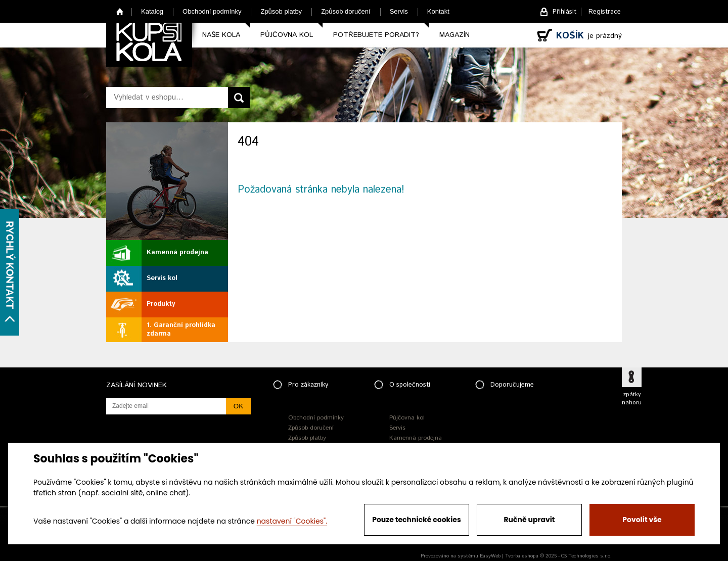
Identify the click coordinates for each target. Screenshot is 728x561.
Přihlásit (564, 12)
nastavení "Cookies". (292, 521)
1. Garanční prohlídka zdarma (181, 330)
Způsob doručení (346, 11)
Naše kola (221, 35)
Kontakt (438, 11)
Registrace (605, 12)
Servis (399, 11)
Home (120, 11)
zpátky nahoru (632, 399)
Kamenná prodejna (177, 252)
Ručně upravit (529, 520)
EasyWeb (490, 556)
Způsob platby (281, 11)
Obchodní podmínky (212, 11)
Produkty (161, 304)
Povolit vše (642, 520)
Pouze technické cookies (417, 520)
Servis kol (162, 278)
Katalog (152, 11)
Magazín (454, 35)
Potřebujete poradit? (376, 35)
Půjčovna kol (287, 35)
